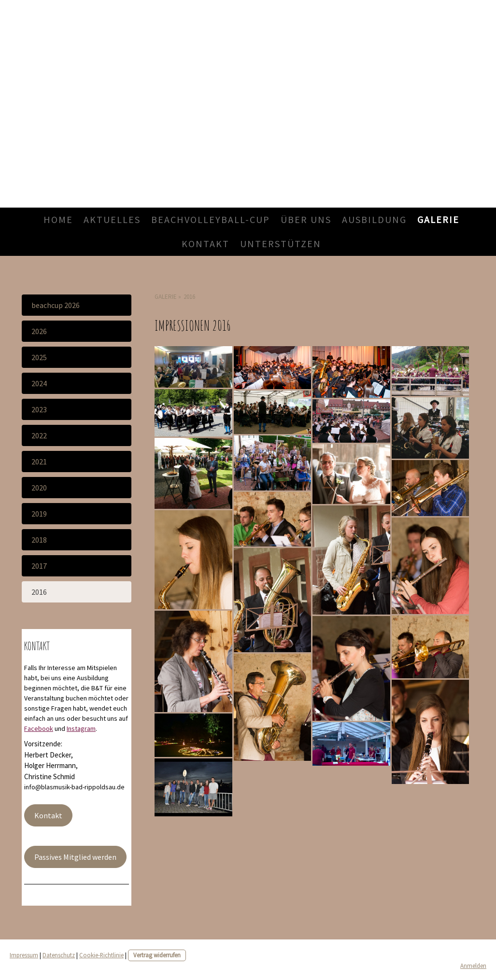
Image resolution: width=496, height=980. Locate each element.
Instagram (81, 728)
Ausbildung (374, 219)
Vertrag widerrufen (157, 955)
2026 (39, 331)
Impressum (24, 955)
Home (58, 219)
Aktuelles (112, 219)
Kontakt (205, 244)
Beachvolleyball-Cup (211, 219)
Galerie (438, 219)
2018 (39, 540)
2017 (39, 566)
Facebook (39, 728)
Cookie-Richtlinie (101, 955)
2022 (39, 435)
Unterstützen (281, 244)
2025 (39, 357)
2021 (39, 462)
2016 (39, 592)
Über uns (306, 219)
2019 (39, 514)
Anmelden (473, 966)
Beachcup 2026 (56, 305)
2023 (39, 409)
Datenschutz (59, 955)
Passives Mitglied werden (75, 857)
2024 (39, 383)
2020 (39, 488)
